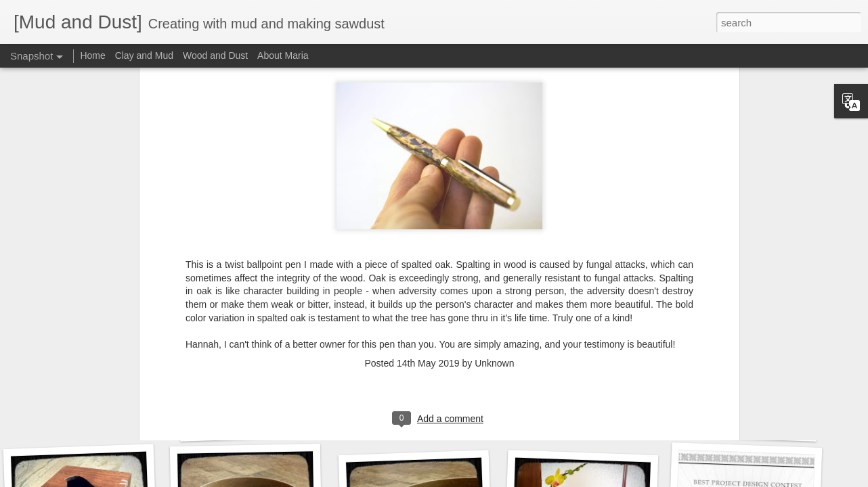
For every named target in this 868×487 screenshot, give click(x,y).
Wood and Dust (215, 55)
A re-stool (742, 424)
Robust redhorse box (255, 424)
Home (92, 55)
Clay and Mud (144, 55)
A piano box (581, 416)
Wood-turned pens (414, 418)
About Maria (283, 55)
